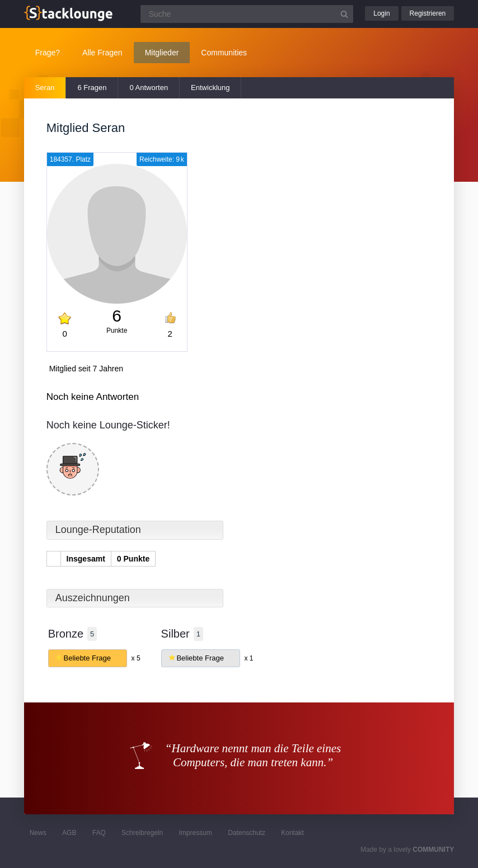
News (38, 833)
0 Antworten (149, 88)
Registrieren (428, 13)
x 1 (249, 658)
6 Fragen (92, 88)
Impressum (196, 833)
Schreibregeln (142, 833)
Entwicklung (210, 88)
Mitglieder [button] (162, 53)
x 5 (136, 658)
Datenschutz (247, 833)
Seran (45, 88)
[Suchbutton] (344, 14)
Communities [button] (224, 53)
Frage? (48, 53)
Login (381, 13)
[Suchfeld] (247, 14)
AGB (69, 833)
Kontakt (292, 833)
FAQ (99, 833)
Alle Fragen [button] (102, 53)
